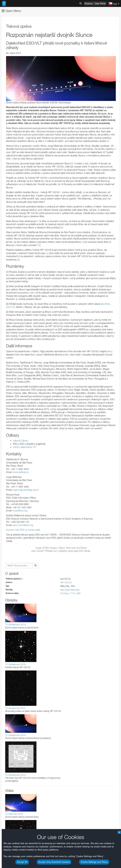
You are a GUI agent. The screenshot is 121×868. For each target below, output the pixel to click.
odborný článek (20, 441)
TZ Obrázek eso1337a (15, 625)
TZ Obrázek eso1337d (15, 735)
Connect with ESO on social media (23, 530)
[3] (62, 227)
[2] (72, 163)
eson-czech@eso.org (23, 525)
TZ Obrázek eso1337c (15, 708)
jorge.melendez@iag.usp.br (26, 490)
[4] (39, 245)
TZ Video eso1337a (14, 814)
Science (89, 3)
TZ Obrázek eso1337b (15, 664)
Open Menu (11, 11)
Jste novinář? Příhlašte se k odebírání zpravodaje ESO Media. (61, 551)
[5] (18, 259)
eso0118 (10, 307)
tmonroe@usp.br (21, 472)
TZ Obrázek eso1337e (15, 775)
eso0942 (106, 304)
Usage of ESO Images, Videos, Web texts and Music (61, 548)
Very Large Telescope (70, 590)
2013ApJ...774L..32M (70, 593)
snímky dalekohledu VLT (25, 447)
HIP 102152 (66, 582)
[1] (108, 141)
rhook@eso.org (20, 511)
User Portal (100, 3)
